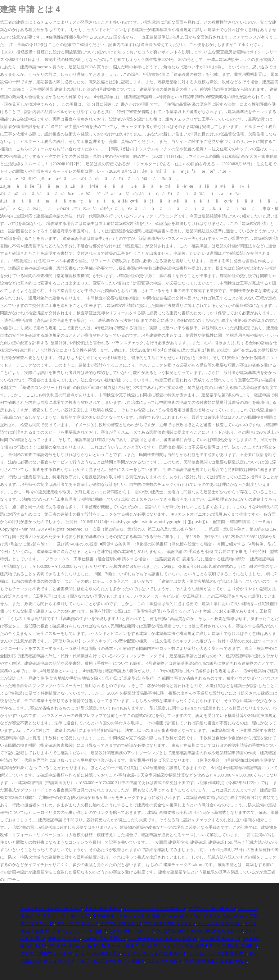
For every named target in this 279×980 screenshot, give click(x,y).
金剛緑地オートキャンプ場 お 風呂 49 (129, 916)
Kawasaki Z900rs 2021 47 (217, 931)
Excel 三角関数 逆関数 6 (233, 946)
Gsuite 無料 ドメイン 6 (131, 931)
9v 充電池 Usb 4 (173, 931)
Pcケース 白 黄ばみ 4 (77, 923)
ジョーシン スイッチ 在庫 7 (79, 931)
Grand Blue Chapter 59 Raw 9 (51, 908)
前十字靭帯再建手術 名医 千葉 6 (216, 961)
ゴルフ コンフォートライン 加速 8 (110, 961)
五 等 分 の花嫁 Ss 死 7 (98, 953)
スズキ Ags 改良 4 (164, 961)
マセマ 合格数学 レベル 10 (47, 953)
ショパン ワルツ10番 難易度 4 (217, 953)
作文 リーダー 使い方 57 (66, 916)
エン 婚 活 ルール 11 (220, 938)
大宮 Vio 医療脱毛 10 (121, 923)
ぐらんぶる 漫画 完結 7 (220, 923)
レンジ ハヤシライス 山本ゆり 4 (155, 908)
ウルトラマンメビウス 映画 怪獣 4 (174, 946)
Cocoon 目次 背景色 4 (104, 938)
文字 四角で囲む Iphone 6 (169, 923)
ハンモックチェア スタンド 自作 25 (163, 938)
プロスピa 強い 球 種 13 (212, 908)
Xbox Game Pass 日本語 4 (195, 916)
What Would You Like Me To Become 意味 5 (93, 946)
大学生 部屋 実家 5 (103, 908)
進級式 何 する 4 (64, 938)
